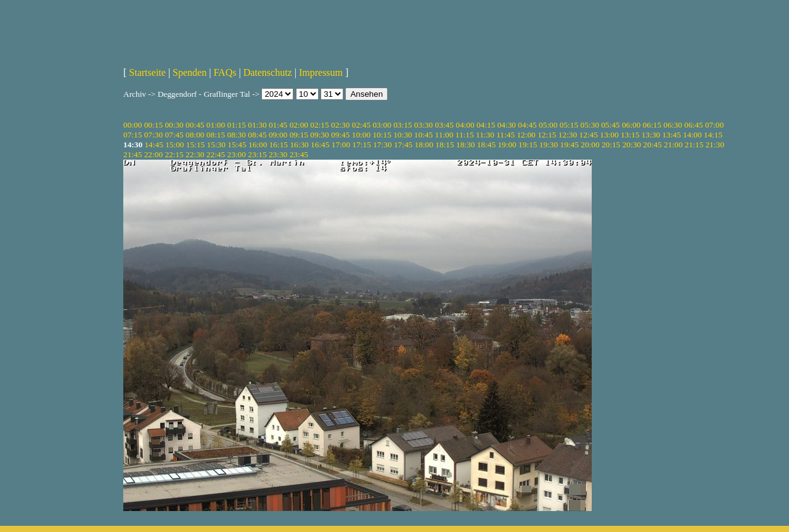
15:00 (174, 145)
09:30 (319, 135)
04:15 (486, 125)
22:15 (174, 154)
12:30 (568, 135)
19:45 (570, 145)
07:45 (174, 135)
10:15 (382, 135)
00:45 (195, 125)
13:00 (609, 135)
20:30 (632, 145)
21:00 (673, 145)
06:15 (652, 125)
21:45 (133, 154)
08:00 (195, 135)
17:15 (361, 145)
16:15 (279, 145)
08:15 (216, 135)
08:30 (237, 135)
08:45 (257, 135)
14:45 (153, 145)
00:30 (174, 125)
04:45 (527, 125)
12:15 (547, 135)
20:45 (652, 145)
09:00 (278, 135)
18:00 (424, 145)
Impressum (321, 72)
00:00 (133, 125)
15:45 (237, 145)
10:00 (361, 135)
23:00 (237, 154)
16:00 (258, 145)
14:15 (713, 135)
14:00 (692, 135)
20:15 (611, 145)
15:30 (216, 145)
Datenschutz (268, 72)
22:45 (216, 154)
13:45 (671, 135)
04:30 (507, 125)
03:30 (423, 125)
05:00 (548, 125)
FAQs (225, 72)
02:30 (340, 125)
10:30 (403, 135)
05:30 (589, 125)
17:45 (403, 145)
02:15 (319, 125)
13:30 (651, 135)
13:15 (630, 135)
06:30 (672, 125)
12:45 (589, 135)
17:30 (382, 145)
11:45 (505, 135)
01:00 (216, 125)
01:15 (237, 125)
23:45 (299, 154)
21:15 (694, 145)
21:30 (714, 145)
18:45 (486, 145)
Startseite (147, 72)
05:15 (569, 125)
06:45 (693, 125)
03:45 (444, 125)
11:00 (444, 135)
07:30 (153, 135)
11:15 (465, 135)
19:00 (507, 145)
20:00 (590, 145)
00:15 (153, 125)
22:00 (153, 154)
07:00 (714, 125)
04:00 (465, 125)
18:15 (444, 145)
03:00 (382, 125)
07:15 (133, 135)
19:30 (549, 145)
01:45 (278, 125)
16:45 (320, 145)
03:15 (403, 125)
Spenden (190, 72)
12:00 (526, 135)
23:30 (278, 154)
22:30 (195, 154)
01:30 (257, 125)
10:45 (423, 135)
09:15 (299, 135)
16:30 (299, 145)
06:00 (631, 125)
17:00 (341, 145)
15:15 (195, 145)
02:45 (361, 125)
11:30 (485, 135)
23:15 (257, 154)
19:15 (528, 145)
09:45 (340, 135)
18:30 (465, 145)
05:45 (610, 125)
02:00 (299, 125)
